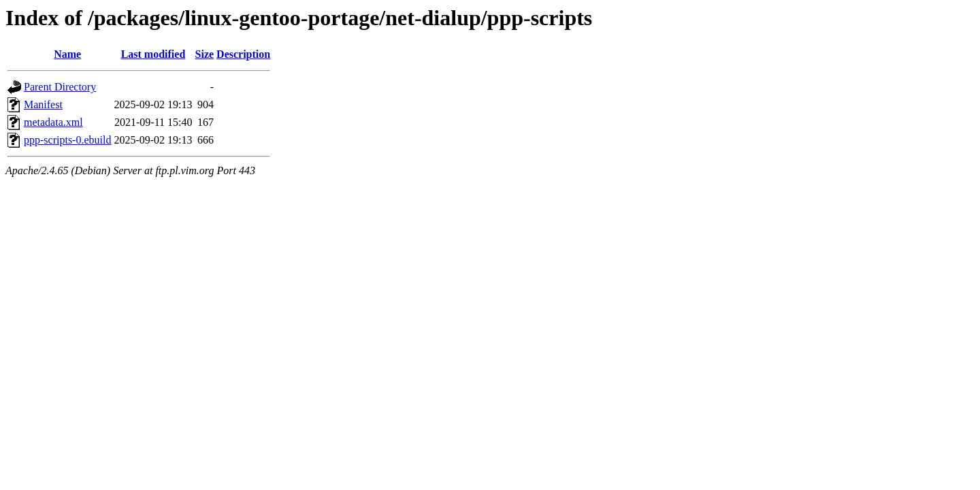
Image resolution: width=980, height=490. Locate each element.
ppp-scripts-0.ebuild (67, 140)
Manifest (43, 104)
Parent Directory (60, 87)
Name (67, 54)
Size (205, 54)
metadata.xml (53, 122)
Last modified (153, 54)
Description (243, 54)
